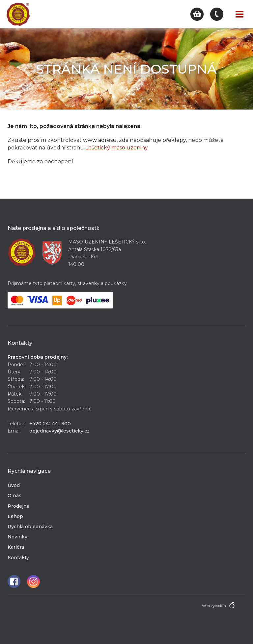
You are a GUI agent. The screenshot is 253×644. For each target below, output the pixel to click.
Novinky (17, 537)
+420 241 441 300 (50, 424)
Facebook (14, 581)
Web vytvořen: (214, 606)
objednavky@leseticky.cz (59, 431)
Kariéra (16, 547)
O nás (14, 496)
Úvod (14, 485)
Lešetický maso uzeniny (116, 148)
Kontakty (18, 558)
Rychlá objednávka (30, 527)
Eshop (15, 516)
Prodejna (18, 506)
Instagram (33, 581)
